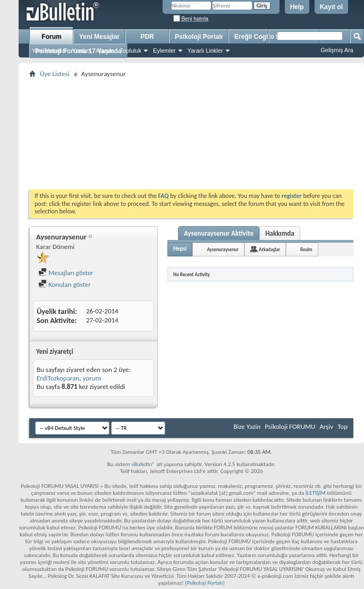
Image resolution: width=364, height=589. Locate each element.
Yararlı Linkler (205, 51)
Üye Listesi (55, 74)
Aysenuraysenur (223, 249)
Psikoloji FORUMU (290, 426)
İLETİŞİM (316, 493)
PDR (147, 37)
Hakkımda (280, 233)
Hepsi (180, 249)
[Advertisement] (191, 134)
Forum (51, 37)
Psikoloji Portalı (199, 37)
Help (297, 7)
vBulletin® (143, 464)
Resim (306, 249)
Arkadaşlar (269, 249)
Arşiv (326, 426)
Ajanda (105, 51)
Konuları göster (65, 284)
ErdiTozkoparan (58, 378)
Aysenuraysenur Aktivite (219, 233)
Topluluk (131, 51)
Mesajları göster (66, 273)
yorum (91, 378)
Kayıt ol (331, 7)
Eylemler (164, 51)
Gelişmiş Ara (337, 50)
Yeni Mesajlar (49, 51)
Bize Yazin (247, 426)
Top (342, 426)
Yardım (82, 51)
